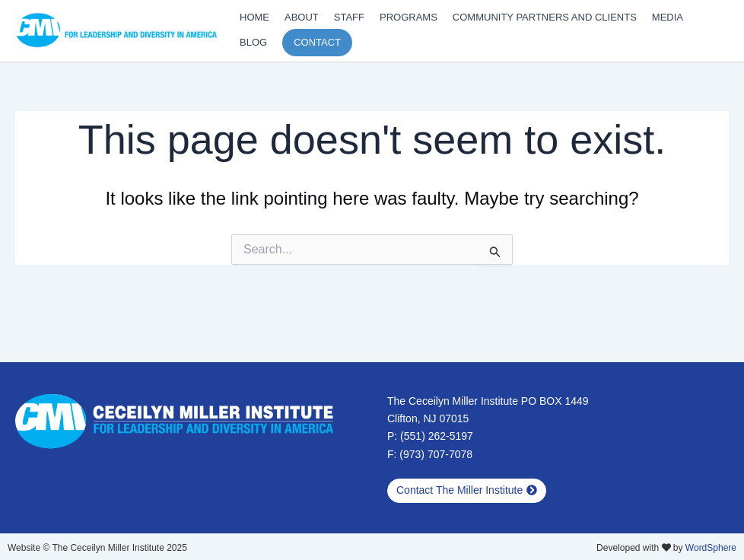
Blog (253, 42)
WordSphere (711, 548)
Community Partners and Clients (545, 17)
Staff (349, 17)
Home (254, 17)
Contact (317, 42)
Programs (409, 17)
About (302, 17)
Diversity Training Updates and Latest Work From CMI (25, 48)
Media (668, 17)
